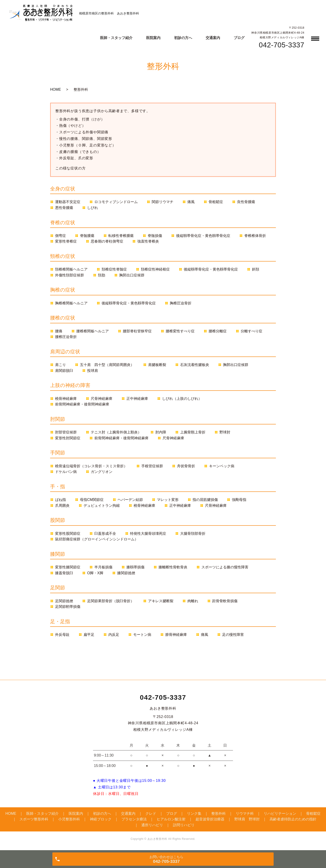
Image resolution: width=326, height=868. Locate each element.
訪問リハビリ (184, 825)
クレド (151, 814)
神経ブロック (101, 819)
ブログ (239, 38)
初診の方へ (183, 38)
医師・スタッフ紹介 (116, 38)
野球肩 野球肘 (247, 819)
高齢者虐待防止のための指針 (293, 819)
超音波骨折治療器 (210, 819)
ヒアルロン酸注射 (171, 819)
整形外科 (219, 814)
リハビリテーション (280, 814)
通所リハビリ (152, 825)
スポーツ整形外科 (34, 819)
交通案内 (213, 38)
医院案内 (153, 38)
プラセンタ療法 (134, 819)
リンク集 (194, 814)
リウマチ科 (245, 814)
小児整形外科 (69, 819)
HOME (56, 89)
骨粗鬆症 (313, 814)
